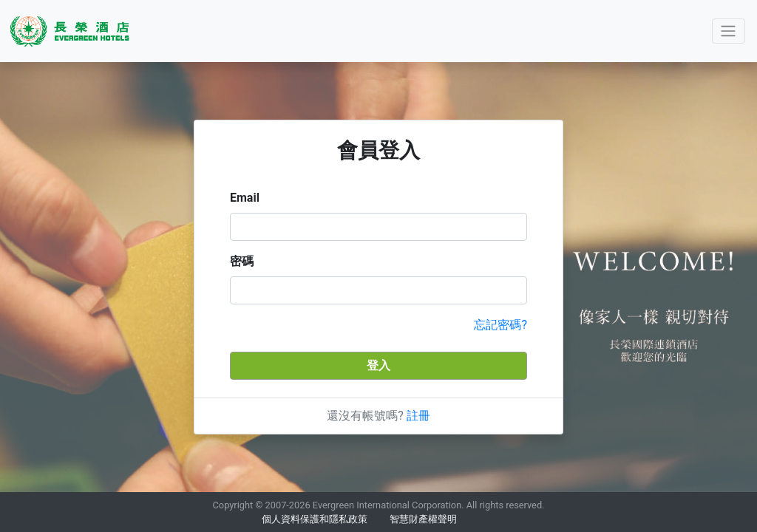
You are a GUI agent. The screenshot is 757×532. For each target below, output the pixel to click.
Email (245, 198)
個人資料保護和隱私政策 (315, 519)
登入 (378, 365)
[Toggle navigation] (729, 31)
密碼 (242, 261)
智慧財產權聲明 (423, 519)
